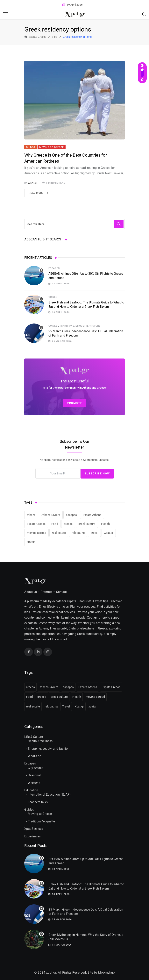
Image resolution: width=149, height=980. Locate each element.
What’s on (35, 756)
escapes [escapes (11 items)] (71, 515)
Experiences (32, 836)
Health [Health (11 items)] (105, 524)
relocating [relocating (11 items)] (78, 533)
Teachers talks (38, 802)
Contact (61, 592)
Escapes (54, 268)
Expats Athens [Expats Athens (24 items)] (92, 515)
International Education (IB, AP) (49, 795)
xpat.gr (33, 183)
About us (31, 592)
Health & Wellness (40, 741)
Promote (46, 592)
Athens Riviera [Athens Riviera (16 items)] (51, 515)
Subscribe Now (97, 473)
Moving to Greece (40, 814)
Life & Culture (34, 737)
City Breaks (35, 768)
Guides (53, 297)
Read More (39, 193)
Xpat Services (34, 829)
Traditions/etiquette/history (80, 326)
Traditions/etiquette (41, 821)
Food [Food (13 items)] (55, 524)
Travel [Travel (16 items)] (94, 533)
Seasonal (34, 775)
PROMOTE (74, 403)
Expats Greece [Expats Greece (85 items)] (36, 524)
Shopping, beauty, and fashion (49, 749)
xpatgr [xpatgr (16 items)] (31, 542)
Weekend (34, 783)
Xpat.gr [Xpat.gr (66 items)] (109, 533)
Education (31, 790)
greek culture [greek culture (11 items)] (87, 524)
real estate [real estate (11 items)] (59, 533)
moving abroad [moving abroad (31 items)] (36, 533)
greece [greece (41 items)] (68, 524)
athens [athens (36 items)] (31, 515)
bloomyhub (106, 972)
